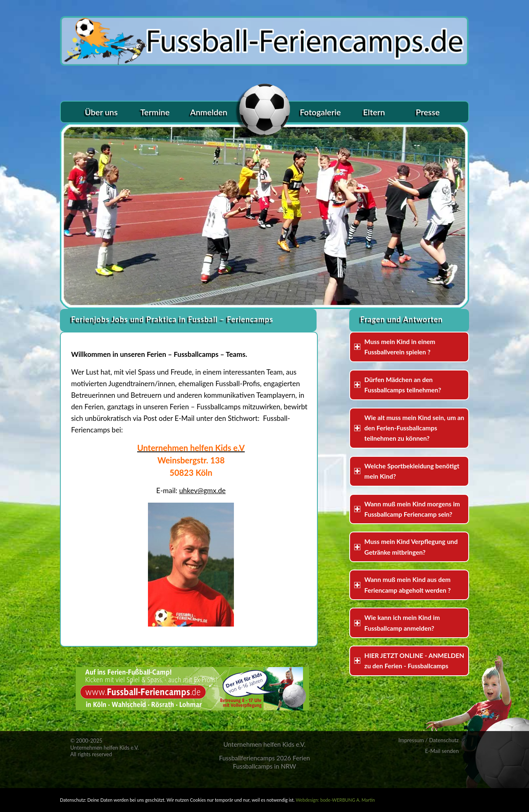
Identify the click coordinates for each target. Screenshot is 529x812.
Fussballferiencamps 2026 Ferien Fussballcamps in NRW (264, 762)
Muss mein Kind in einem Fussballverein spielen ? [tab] (395, 347)
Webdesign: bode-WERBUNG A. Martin (335, 800)
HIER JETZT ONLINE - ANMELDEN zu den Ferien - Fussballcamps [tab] (409, 661)
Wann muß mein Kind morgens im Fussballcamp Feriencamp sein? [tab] (407, 509)
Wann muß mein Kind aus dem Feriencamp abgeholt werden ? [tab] (403, 585)
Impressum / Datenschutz (429, 740)
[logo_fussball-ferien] (264, 39)
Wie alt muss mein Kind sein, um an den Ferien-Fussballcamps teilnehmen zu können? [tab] (409, 428)
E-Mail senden (442, 751)
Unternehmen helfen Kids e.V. (264, 744)
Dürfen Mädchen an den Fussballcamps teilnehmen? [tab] (398, 385)
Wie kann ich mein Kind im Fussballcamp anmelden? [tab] (397, 623)
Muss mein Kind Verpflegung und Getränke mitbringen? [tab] (406, 547)
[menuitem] (101, 112)
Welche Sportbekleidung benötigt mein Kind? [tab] (407, 471)
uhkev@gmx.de (202, 490)
